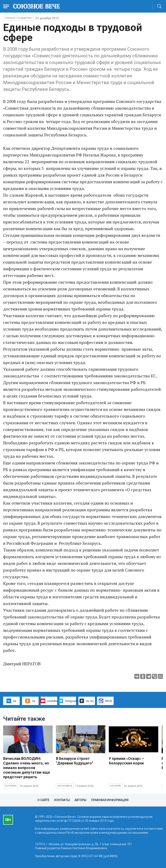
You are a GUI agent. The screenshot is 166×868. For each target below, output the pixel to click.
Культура (116, 786)
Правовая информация (110, 800)
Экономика (65, 786)
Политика (11, 786)
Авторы (80, 800)
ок (30, 701)
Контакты (62, 800)
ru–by (87, 701)
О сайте (43, 800)
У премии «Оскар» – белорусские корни (126, 761)
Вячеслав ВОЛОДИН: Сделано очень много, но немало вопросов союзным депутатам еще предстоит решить (27, 768)
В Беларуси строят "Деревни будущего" (75, 761)
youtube (49, 701)
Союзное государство (18, 18)
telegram (68, 701)
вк (11, 701)
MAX (105, 701)
